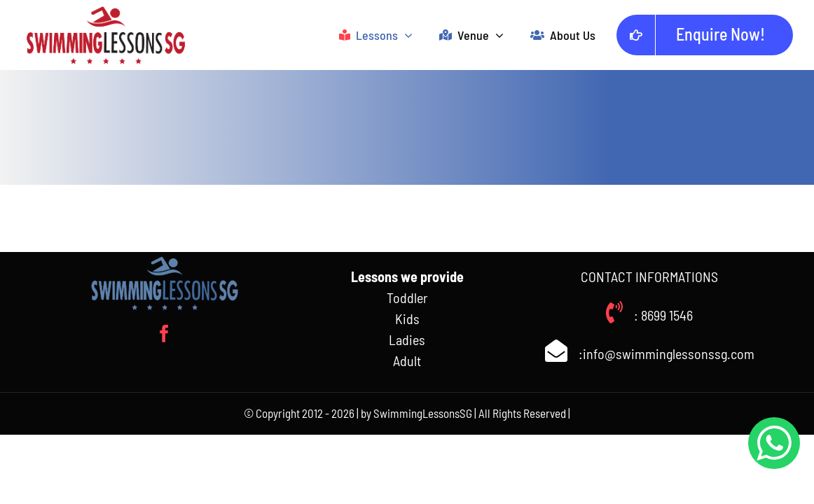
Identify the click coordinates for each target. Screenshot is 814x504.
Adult (407, 360)
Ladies (407, 339)
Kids (407, 318)
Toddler (407, 297)
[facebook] (164, 334)
